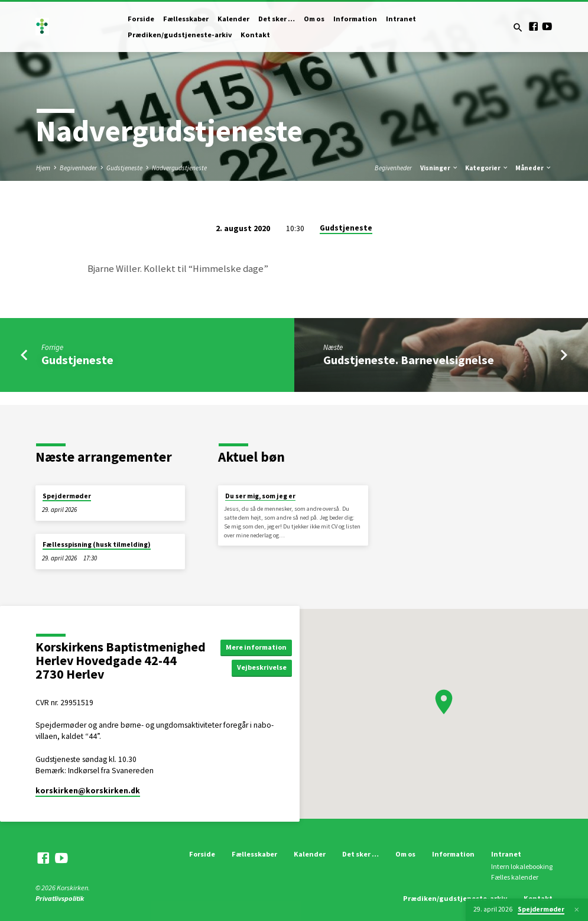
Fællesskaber (186, 19)
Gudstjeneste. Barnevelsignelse (409, 360)
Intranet (401, 19)
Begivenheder (78, 168)
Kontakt (255, 35)
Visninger (439, 168)
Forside (141, 19)
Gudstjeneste (124, 168)
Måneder (534, 168)
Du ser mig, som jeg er (260, 496)
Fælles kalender (515, 877)
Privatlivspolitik (60, 898)
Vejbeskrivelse (264, 668)
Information (355, 19)
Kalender (233, 19)
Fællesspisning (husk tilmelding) (97, 544)
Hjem (43, 168)
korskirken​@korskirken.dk (88, 791)
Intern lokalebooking (522, 866)
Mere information (258, 646)
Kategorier (487, 168)
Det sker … (277, 19)
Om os (314, 19)
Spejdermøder (67, 496)
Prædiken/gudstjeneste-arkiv (180, 35)
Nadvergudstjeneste (179, 168)
